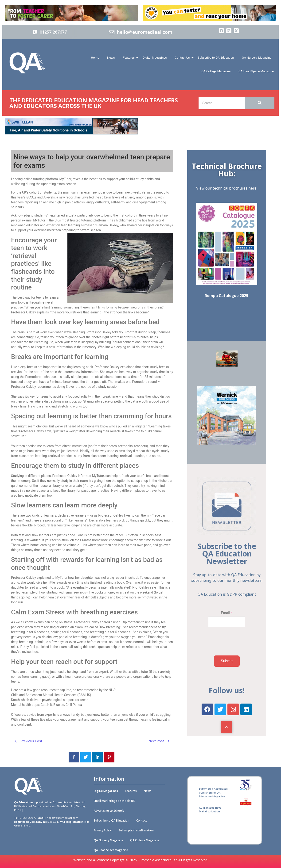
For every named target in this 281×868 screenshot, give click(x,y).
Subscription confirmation (136, 830)
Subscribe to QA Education (216, 58)
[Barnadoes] (71, 13)
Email (227, 613)
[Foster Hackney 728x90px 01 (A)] (210, 20)
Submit (227, 661)
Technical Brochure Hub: (227, 170)
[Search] (222, 103)
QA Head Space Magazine (256, 71)
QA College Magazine (216, 71)
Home (95, 58)
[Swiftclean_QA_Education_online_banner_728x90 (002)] (71, 133)
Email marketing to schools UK (114, 801)
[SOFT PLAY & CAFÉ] (227, 365)
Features (130, 58)
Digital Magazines (155, 58)
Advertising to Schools (109, 811)
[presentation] (225, 649)
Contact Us (183, 58)
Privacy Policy (103, 830)
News (111, 58)
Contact (142, 820)
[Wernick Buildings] (227, 443)
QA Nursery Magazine (257, 58)
